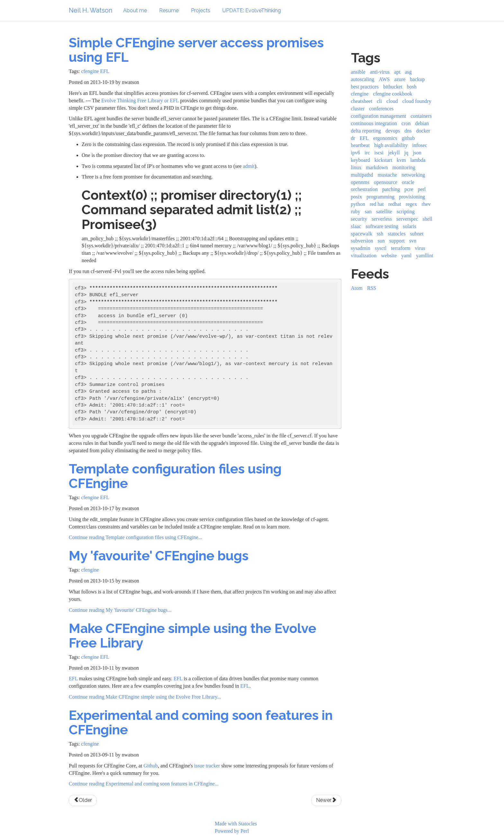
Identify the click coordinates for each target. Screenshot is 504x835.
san (368, 211)
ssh (380, 234)
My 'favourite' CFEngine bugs (159, 556)
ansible (358, 72)
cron (406, 123)
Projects (201, 10)
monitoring (404, 167)
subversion (362, 241)
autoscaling (363, 79)
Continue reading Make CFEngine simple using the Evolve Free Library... (145, 697)
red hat (377, 204)
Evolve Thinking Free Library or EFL (140, 101)
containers (421, 116)
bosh (412, 87)
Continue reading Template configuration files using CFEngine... (135, 537)
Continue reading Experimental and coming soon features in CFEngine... (144, 784)
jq (406, 153)
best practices (365, 87)
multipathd (362, 175)
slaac (356, 226)
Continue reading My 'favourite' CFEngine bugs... (120, 610)
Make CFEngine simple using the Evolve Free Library (193, 636)
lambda (418, 160)
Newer (326, 800)
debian (422, 123)
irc (367, 153)
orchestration (364, 189)
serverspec (407, 219)
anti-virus (380, 72)
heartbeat (360, 145)
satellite (384, 211)
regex (411, 204)
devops (393, 131)
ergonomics (385, 138)
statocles (397, 234)
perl (422, 189)
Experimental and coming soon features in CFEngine (201, 722)
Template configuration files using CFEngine (175, 476)
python (358, 204)
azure (400, 79)
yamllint (424, 256)
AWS (384, 79)
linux (356, 167)
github (408, 138)
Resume (169, 10)
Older (83, 800)
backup (417, 79)
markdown (377, 167)
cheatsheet (362, 101)
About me (135, 10)
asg (408, 72)
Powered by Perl (232, 831)
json (417, 153)
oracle (408, 182)
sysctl (381, 248)
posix (357, 197)
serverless (382, 219)
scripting (406, 211)
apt (397, 72)
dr (353, 138)
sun (381, 241)
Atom (357, 288)
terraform (401, 248)
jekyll (394, 153)
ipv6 (355, 153)
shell (428, 219)
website (389, 256)
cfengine (90, 71)
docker (423, 131)
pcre (409, 189)
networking (413, 175)
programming (380, 197)
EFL (105, 71)
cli (379, 101)
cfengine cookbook (393, 94)
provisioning (412, 197)
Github (150, 766)
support (397, 241)
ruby (356, 211)
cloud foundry (417, 101)
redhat (395, 204)
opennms (360, 182)
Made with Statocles (236, 824)
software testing (382, 226)
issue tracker (207, 766)
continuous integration (374, 123)
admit (249, 166)
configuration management (379, 116)
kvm (401, 160)
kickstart (383, 160)
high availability (391, 145)
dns (408, 131)
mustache (387, 175)
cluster (358, 109)
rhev (426, 204)
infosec (420, 145)
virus (420, 248)
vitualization (364, 256)
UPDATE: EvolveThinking (252, 10)
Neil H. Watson (90, 10)
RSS (372, 288)
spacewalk (362, 234)
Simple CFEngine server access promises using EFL (196, 50)
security (359, 219)
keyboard (361, 160)
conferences (381, 109)
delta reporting (366, 131)
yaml (406, 256)
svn (413, 241)
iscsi (379, 153)
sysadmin (361, 248)
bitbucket (393, 87)
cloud (392, 101)
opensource (386, 182)
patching (391, 189)
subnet (417, 234)
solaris (410, 226)
